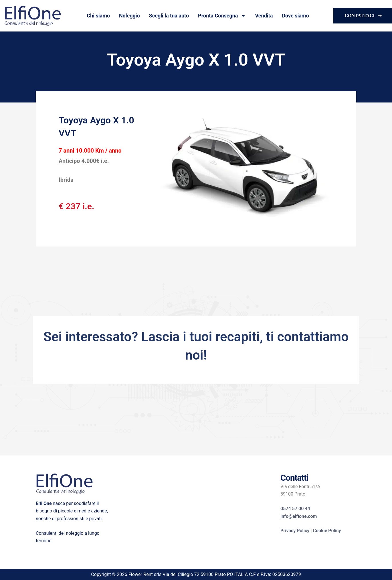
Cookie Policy (327, 531)
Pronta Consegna (222, 16)
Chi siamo (98, 16)
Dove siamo (295, 16)
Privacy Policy (295, 531)
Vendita (264, 16)
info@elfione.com (299, 516)
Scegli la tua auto (169, 16)
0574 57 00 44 (295, 509)
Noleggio (129, 16)
